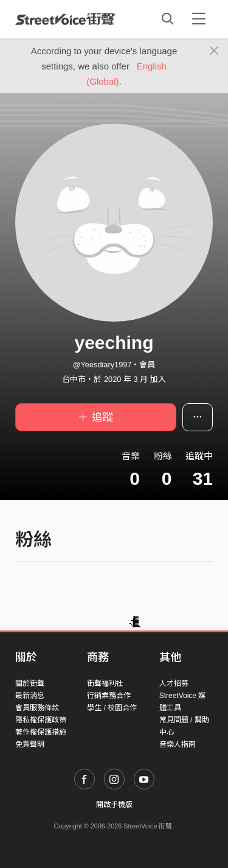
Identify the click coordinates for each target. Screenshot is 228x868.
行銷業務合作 (109, 696)
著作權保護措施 (41, 732)
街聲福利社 (105, 683)
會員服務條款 (37, 708)
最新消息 (30, 696)
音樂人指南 (178, 744)
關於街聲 (30, 683)
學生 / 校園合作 (112, 708)
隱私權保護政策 (41, 720)
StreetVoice (65, 19)
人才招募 (174, 683)
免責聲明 (30, 744)
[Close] (214, 51)
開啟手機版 (114, 805)
